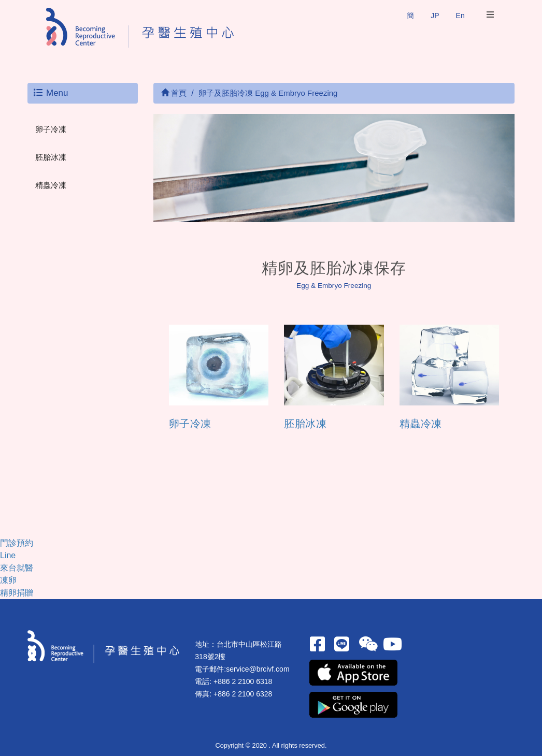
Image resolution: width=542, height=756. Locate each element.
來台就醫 (17, 568)
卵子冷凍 (51, 129)
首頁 (174, 93)
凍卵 (8, 580)
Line (8, 555)
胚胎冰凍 (51, 157)
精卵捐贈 (17, 593)
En (460, 16)
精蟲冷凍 (51, 185)
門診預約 (17, 543)
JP (435, 16)
